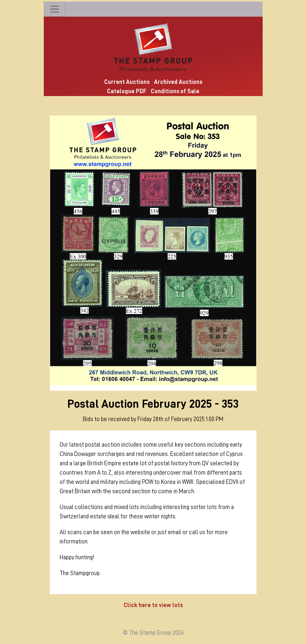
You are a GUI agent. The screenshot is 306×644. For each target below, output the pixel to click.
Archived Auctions (178, 82)
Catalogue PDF (127, 91)
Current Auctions (127, 82)
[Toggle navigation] (55, 9)
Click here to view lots (153, 605)
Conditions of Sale (175, 91)
